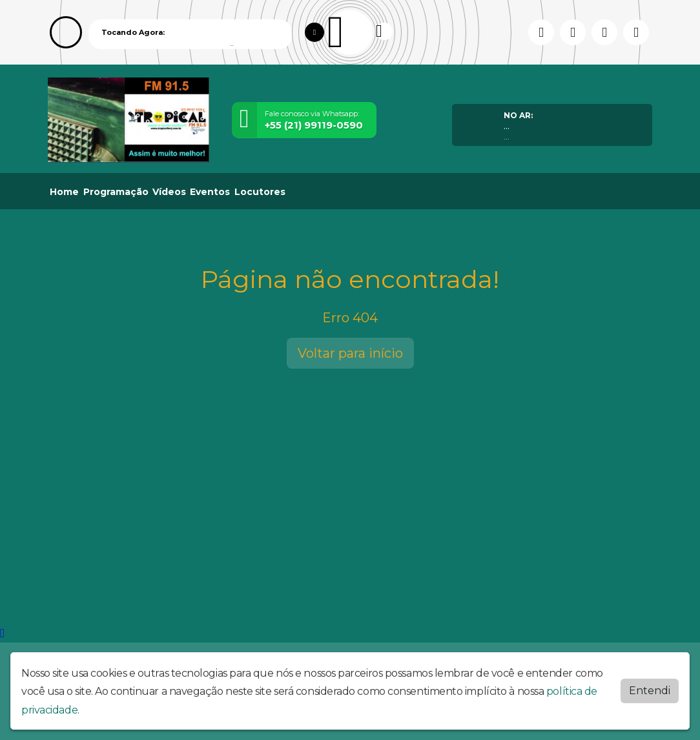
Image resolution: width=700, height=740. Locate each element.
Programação (116, 192)
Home (64, 192)
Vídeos (169, 192)
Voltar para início (350, 353)
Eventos (210, 192)
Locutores (260, 192)
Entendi (650, 691)
